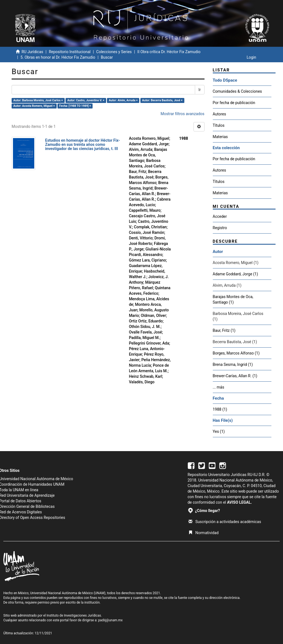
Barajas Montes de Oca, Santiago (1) (233, 299)
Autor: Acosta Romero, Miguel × (34, 106)
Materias (220, 137)
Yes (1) (219, 431)
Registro (220, 228)
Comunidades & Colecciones (237, 91)
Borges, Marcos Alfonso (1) (236, 353)
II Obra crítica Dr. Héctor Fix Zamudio (169, 52)
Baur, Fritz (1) (224, 330)
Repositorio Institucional (70, 52)
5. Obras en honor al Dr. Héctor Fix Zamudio (58, 57)
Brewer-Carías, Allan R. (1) (235, 376)
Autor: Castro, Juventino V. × (86, 100)
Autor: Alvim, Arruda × (123, 100)
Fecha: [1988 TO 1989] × (75, 106)
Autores (219, 114)
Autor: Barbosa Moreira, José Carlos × (38, 100)
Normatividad (204, 533)
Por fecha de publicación (234, 103)
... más (219, 387)
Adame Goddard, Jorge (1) (235, 274)
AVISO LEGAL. (239, 502)
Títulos (219, 125)
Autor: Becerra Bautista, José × (162, 100)
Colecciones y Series (114, 52)
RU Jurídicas (32, 52)
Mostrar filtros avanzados (183, 114)
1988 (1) (220, 409)
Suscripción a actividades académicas (225, 522)
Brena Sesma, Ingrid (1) (233, 364)
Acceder (220, 216)
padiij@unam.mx (110, 620)
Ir (200, 90)
